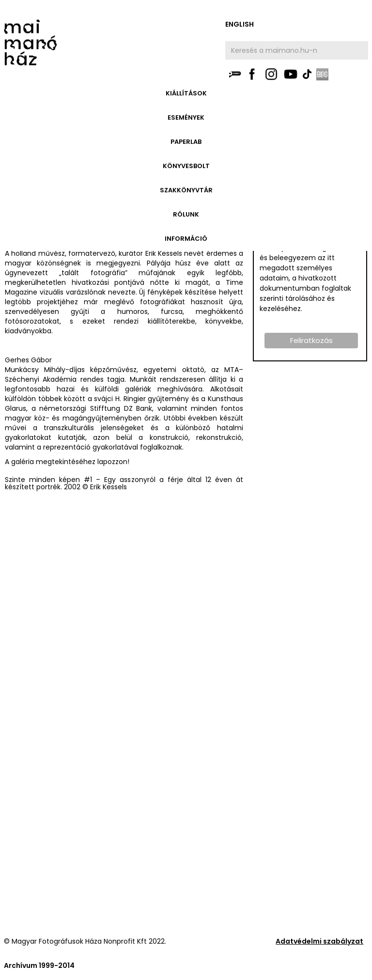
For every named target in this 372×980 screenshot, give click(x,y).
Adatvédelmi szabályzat (319, 941)
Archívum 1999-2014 (39, 965)
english (240, 24)
